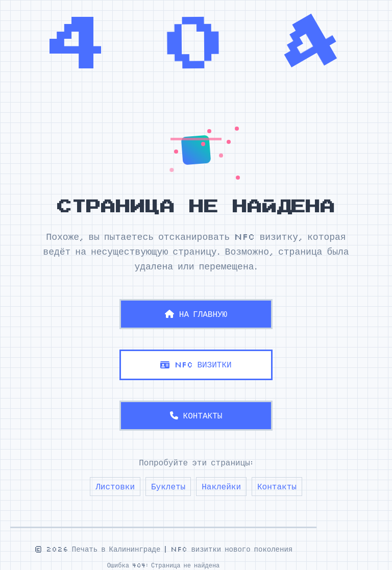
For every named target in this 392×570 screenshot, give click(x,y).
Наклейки (221, 486)
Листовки (115, 486)
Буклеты (168, 486)
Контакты (277, 486)
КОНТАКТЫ (196, 415)
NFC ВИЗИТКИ (196, 364)
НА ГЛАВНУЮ (196, 314)
